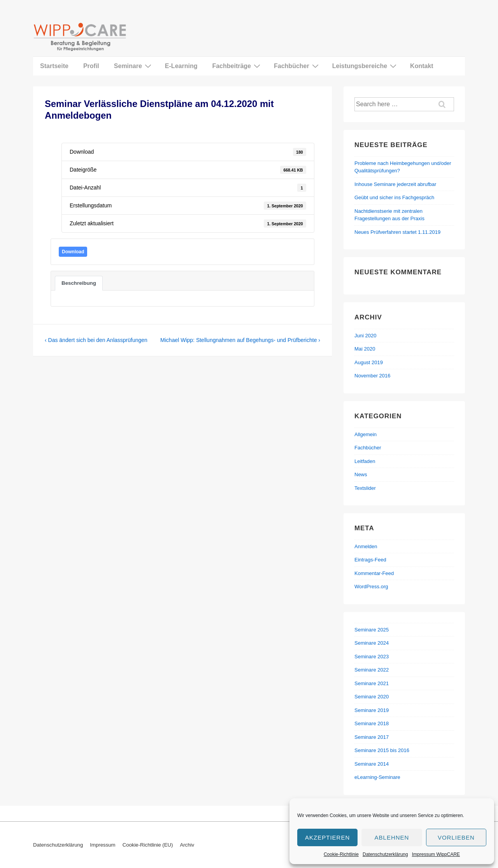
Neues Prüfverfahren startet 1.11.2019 (397, 232)
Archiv (187, 845)
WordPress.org (371, 587)
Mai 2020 (365, 349)
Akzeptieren (327, 837)
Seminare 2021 (372, 683)
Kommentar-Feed (374, 573)
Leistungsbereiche (365, 66)
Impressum (103, 845)
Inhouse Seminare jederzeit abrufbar (395, 184)
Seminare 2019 (372, 710)
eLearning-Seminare (377, 777)
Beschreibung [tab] (79, 283)
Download (73, 252)
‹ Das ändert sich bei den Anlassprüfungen (96, 340)
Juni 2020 (365, 336)
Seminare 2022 (372, 670)
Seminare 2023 (372, 657)
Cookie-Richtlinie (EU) (148, 845)
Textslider (365, 488)
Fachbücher (297, 66)
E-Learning (181, 66)
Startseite (54, 66)
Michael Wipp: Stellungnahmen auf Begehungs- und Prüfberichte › (240, 340)
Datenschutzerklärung (385, 854)
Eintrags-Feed (370, 560)
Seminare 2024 (372, 643)
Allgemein (366, 434)
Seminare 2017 (372, 737)
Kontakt (422, 66)
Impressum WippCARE (436, 854)
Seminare (134, 66)
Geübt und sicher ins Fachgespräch (394, 197)
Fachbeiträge (237, 66)
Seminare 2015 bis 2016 (382, 750)
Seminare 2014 (372, 764)
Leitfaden (365, 461)
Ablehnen (392, 837)
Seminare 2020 (372, 697)
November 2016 (373, 376)
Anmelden (366, 546)
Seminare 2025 (372, 630)
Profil (91, 66)
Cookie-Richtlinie (341, 854)
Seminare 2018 (372, 723)
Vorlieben (456, 837)
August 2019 (369, 362)
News (361, 474)
